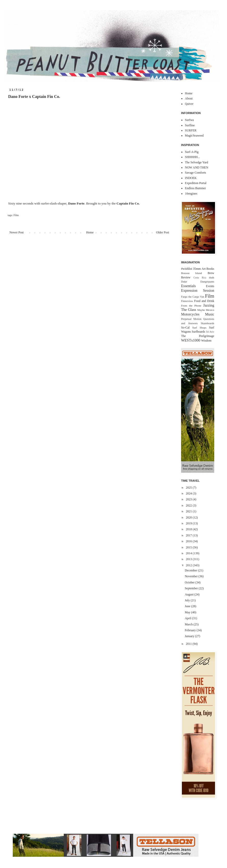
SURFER (191, 130)
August (190, 594)
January (190, 636)
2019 (189, 523)
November (192, 576)
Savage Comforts (196, 173)
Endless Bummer (195, 188)
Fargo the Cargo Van (193, 297)
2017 (189, 535)
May (188, 612)
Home (90, 232)
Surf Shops (199, 328)
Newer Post (17, 232)
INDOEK (191, 178)
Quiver (189, 104)
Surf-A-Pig (192, 152)
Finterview (187, 301)
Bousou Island (192, 273)
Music (210, 314)
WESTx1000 (191, 340)
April (188, 618)
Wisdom (206, 341)
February (191, 630)
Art (204, 269)
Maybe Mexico (206, 310)
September (192, 588)
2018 (189, 529)
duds (212, 277)
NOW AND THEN (197, 167)
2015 (189, 547)
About (189, 98)
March (189, 624)
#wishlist (187, 269)
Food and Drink (204, 301)
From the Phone (191, 306)
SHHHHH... (192, 157)
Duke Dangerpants (198, 281)
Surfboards (199, 332)
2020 (189, 517)
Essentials (188, 286)
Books (210, 269)
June (188, 606)
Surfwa (189, 120)
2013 (189, 559)
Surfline (190, 125)
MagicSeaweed (194, 136)
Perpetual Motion (191, 319)
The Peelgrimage (198, 336)
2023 (189, 499)
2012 (189, 565)
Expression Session (198, 290)
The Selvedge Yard (197, 162)
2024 (189, 493)
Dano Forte (76, 203)
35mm (197, 269)
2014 (189, 553)
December (191, 570)
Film (16, 215)
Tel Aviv (210, 332)
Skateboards (207, 323)
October (190, 582)
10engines (191, 194)
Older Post (163, 232)
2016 (189, 541)
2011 (189, 644)
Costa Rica (200, 278)
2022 (189, 505)
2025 (189, 488)
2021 (189, 511)
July (188, 600)
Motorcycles (190, 314)
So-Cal (185, 328)
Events (210, 286)
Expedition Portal (196, 183)
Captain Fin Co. (128, 203)
